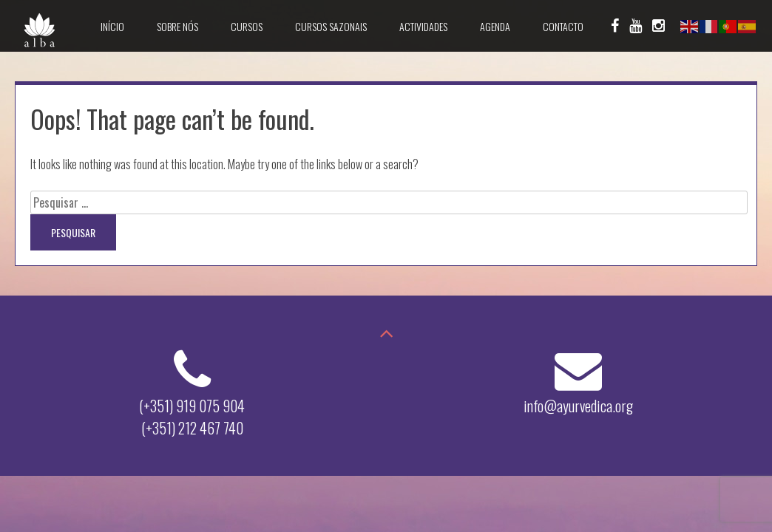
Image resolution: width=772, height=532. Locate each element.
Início (112, 26)
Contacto (563, 26)
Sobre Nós (177, 26)
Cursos (247, 26)
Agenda (495, 26)
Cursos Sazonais (331, 26)
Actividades (423, 26)
